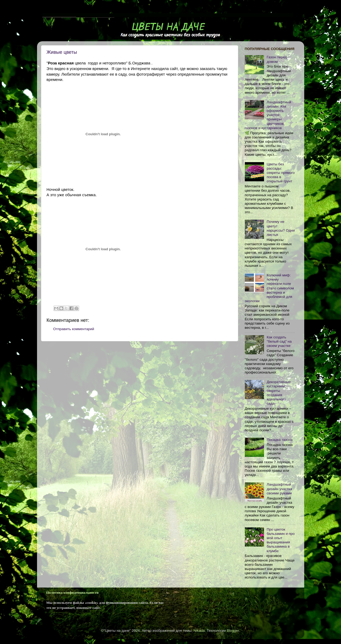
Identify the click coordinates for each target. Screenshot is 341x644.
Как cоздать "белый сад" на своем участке (279, 341)
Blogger (233, 631)
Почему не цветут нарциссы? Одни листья (281, 228)
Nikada (199, 631)
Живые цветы (62, 52)
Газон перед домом (277, 59)
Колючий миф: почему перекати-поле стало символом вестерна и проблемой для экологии (269, 288)
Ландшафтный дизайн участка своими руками (279, 489)
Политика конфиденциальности (72, 592)
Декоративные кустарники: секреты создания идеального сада (279, 393)
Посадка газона (280, 440)
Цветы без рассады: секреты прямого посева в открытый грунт (281, 173)
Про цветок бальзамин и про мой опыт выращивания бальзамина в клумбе (281, 540)
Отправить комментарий (74, 329)
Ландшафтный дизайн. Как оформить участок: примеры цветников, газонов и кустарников (268, 115)
